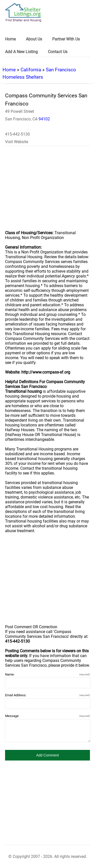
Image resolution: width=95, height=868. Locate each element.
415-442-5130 (17, 134)
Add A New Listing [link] (21, 52)
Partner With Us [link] (66, 39)
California (31, 70)
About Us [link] (34, 39)
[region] (48, 191)
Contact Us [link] (58, 52)
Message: (48, 716)
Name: (48, 674)
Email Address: (48, 695)
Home (9, 70)
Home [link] (10, 39)
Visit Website (17, 142)
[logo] (23, 13)
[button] (48, 755)
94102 (44, 119)
